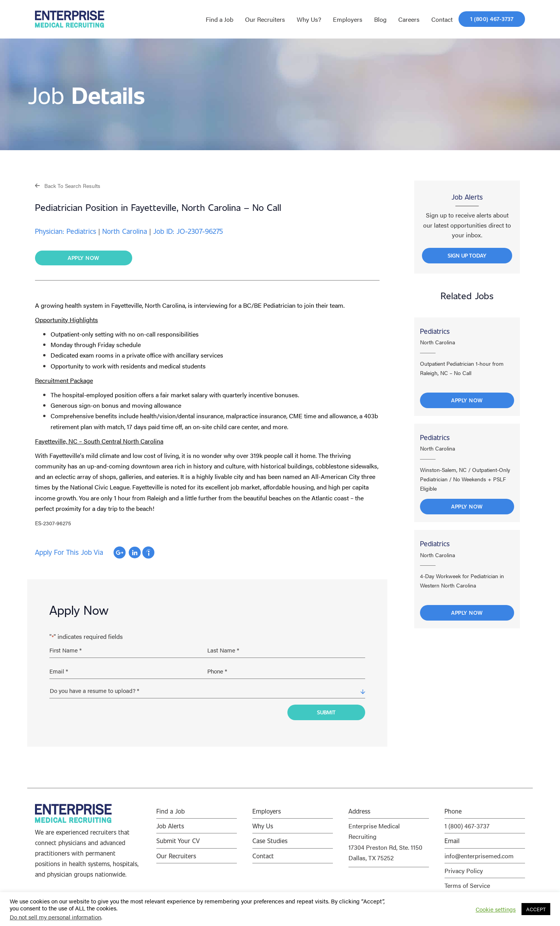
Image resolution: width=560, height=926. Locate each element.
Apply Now (467, 402)
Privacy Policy (464, 868)
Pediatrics (435, 333)
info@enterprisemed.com (479, 853)
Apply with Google (120, 553)
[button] (68, 185)
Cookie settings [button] (496, 909)
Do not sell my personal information (55, 917)
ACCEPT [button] (536, 909)
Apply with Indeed (148, 553)
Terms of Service (467, 883)
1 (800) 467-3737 (467, 823)
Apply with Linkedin (135, 553)
